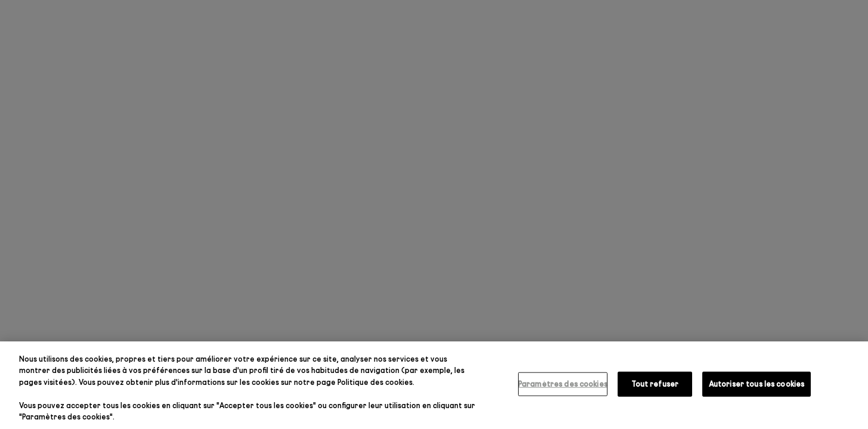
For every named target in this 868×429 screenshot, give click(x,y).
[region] (434, 385)
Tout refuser (655, 384)
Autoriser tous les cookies (757, 384)
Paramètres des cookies (563, 384)
